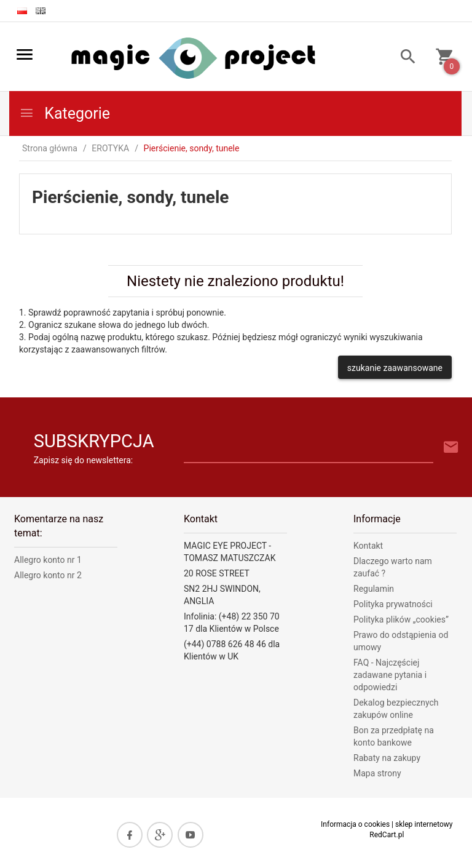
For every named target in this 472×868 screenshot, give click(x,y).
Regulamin (374, 589)
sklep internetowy (424, 824)
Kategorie (65, 113)
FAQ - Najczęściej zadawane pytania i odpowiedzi (390, 675)
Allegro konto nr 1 (48, 560)
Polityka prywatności (393, 604)
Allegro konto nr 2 (48, 575)
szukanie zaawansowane (395, 368)
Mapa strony (377, 773)
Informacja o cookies (355, 824)
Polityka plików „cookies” (401, 619)
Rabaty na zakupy (387, 758)
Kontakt (368, 546)
